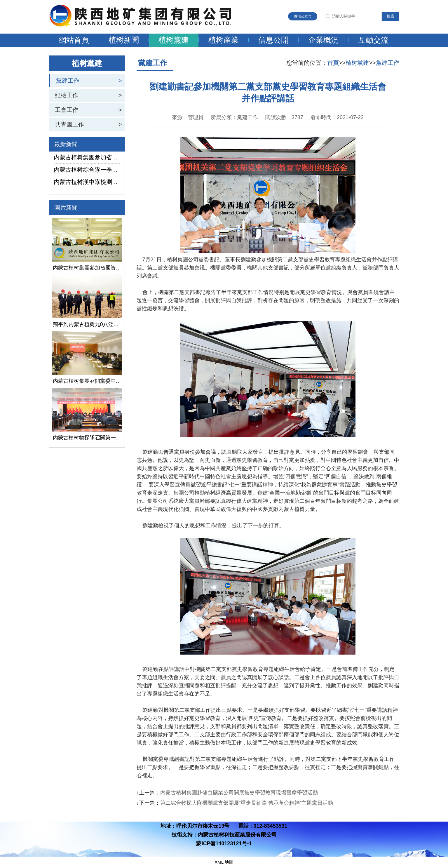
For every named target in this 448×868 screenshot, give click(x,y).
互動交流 (373, 40)
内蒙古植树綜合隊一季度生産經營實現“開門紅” (87, 170)
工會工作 (67, 110)
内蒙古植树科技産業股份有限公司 (237, 835)
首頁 (333, 63)
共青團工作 (69, 124)
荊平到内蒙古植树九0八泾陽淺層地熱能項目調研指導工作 (87, 324)
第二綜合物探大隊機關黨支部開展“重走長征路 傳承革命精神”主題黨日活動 (247, 803)
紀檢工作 (67, 95)
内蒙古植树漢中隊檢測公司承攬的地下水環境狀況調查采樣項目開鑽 (87, 182)
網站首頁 (74, 40)
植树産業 (224, 40)
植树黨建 (174, 40)
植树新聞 (124, 40)
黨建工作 (68, 81)
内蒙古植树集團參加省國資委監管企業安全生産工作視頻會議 (87, 157)
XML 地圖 (224, 862)
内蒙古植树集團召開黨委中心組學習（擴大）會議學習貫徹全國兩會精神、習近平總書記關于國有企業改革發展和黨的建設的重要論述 (87, 381)
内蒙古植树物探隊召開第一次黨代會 (87, 438)
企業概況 (323, 40)
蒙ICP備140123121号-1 (224, 843)
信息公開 (273, 40)
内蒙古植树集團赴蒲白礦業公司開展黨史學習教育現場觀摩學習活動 (239, 793)
